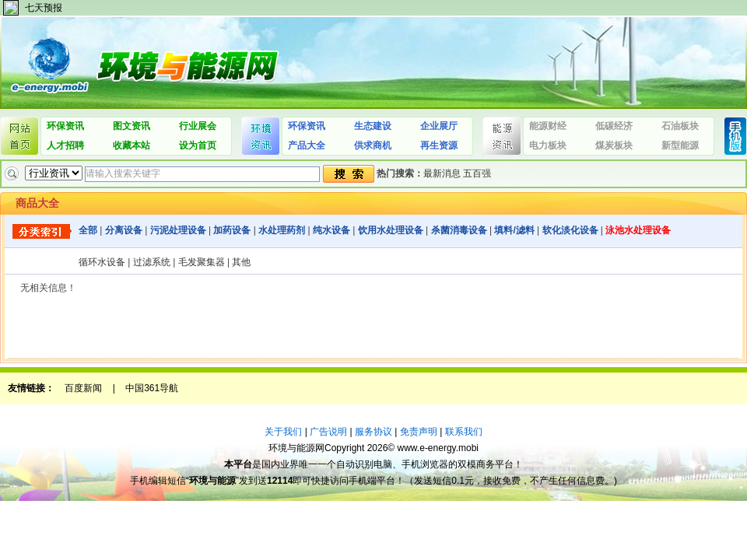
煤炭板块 (614, 145)
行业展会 (198, 126)
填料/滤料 (514, 230)
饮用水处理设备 (391, 230)
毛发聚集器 (202, 262)
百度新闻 (83, 388)
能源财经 (548, 126)
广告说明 (328, 432)
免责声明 (419, 432)
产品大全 (307, 145)
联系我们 (464, 432)
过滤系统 (152, 262)
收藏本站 (132, 145)
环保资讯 (65, 126)
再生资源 (439, 145)
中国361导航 (152, 388)
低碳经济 (614, 126)
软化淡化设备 (570, 230)
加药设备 (232, 230)
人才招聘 (65, 145)
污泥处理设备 (178, 230)
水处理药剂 (282, 230)
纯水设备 (331, 230)
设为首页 (198, 145)
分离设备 (124, 230)
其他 (241, 262)
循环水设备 (102, 262)
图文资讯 (132, 126)
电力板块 (548, 145)
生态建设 (373, 126)
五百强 (477, 173)
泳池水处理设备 (638, 230)
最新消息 (442, 173)
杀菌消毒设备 (459, 230)
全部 (88, 230)
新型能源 (680, 145)
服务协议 (373, 432)
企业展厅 (439, 126)
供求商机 (373, 145)
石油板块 (680, 126)
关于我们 (283, 432)
